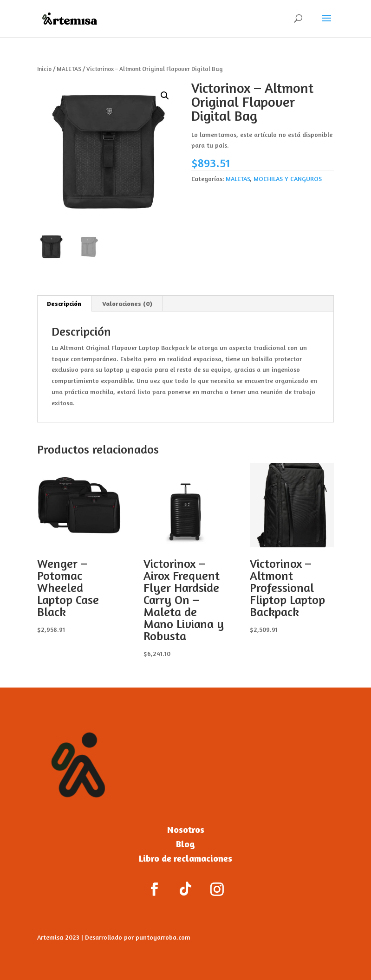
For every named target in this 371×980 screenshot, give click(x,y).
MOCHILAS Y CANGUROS (288, 178)
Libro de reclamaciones (185, 858)
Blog (185, 844)
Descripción (64, 303)
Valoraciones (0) (127, 303)
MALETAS (69, 69)
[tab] (64, 304)
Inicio (44, 69)
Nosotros (186, 829)
